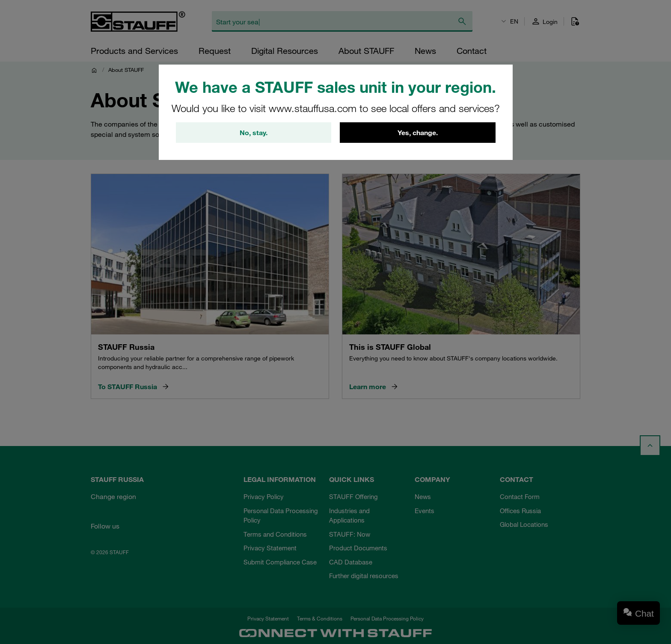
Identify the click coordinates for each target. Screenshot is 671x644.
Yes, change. (418, 133)
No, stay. (254, 133)
